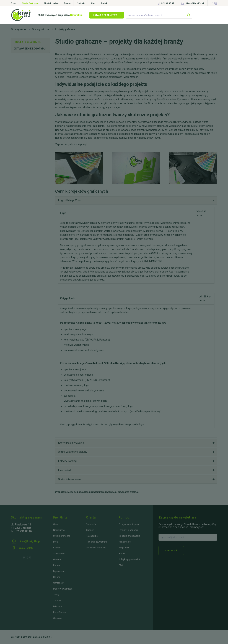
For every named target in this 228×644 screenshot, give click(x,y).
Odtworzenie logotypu (30, 49)
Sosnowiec (59, 553)
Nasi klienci (59, 530)
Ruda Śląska (60, 612)
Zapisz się (171, 550)
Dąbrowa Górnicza (63, 589)
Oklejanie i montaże (96, 548)
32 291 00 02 (168, 3)
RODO (122, 553)
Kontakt (104, 3)
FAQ (121, 565)
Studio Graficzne (30, 3)
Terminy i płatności (128, 530)
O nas (14, 3)
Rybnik (57, 565)
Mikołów (58, 606)
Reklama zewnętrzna (97, 542)
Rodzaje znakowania (129, 536)
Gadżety (90, 530)
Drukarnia (91, 524)
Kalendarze (92, 536)
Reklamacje (125, 542)
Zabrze (57, 600)
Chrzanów (58, 583)
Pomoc (67, 3)
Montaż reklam (51, 3)
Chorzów (58, 618)
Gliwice (57, 559)
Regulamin (124, 548)
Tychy (56, 595)
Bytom (57, 577)
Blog (93, 3)
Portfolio (81, 3)
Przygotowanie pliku (129, 524)
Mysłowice (59, 571)
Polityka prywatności (129, 559)
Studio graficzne (62, 536)
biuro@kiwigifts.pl (195, 3)
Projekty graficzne (27, 42)
